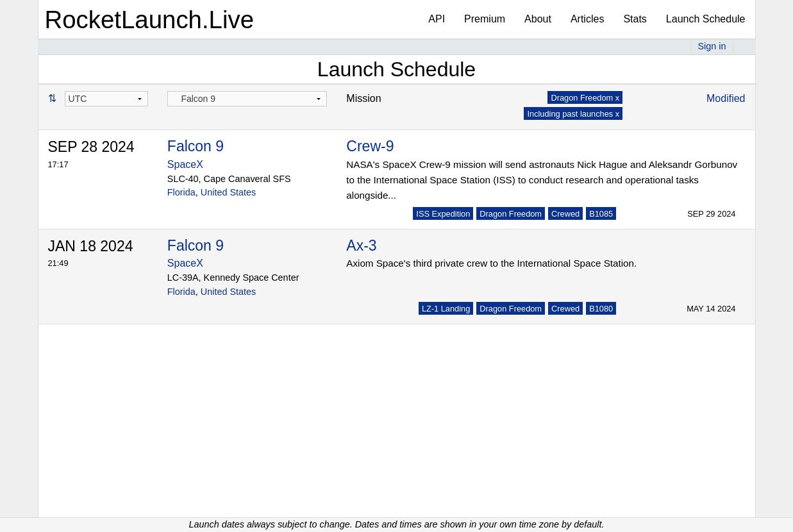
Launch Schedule (706, 19)
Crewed (565, 214)
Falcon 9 (196, 146)
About (538, 19)
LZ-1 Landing (446, 309)
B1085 (601, 214)
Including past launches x (573, 114)
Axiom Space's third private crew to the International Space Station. (491, 263)
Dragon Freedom (511, 214)
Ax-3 (361, 245)
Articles (587, 19)
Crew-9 (370, 146)
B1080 (601, 309)
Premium (485, 19)
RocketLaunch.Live (150, 20)
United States (228, 192)
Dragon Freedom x (585, 98)
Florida (181, 192)
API (437, 19)
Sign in (712, 46)
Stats (635, 19)
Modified (726, 98)
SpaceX (185, 164)
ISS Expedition (443, 214)
